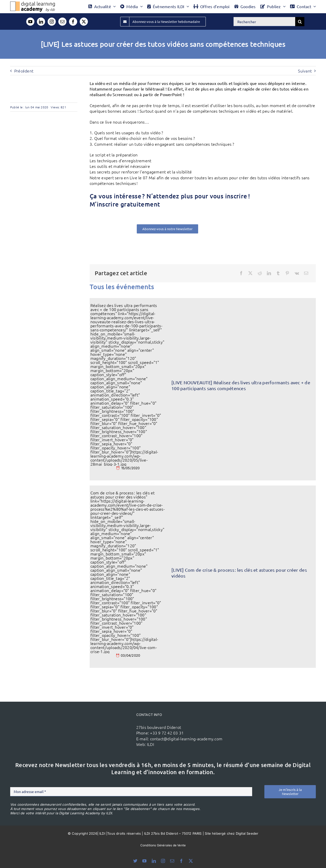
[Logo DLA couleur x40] (33, 4)
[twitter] (84, 22)
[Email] (306, 273)
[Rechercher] (264, 22)
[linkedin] (41, 22)
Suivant (305, 71)
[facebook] (73, 22)
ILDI (151, 744)
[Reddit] (260, 273)
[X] (250, 273)
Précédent (24, 71)
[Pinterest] (287, 273)
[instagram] (52, 22)
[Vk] (297, 273)
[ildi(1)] (109, 722)
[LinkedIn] (269, 273)
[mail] (62, 22)
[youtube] (30, 22)
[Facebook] (241, 273)
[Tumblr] (278, 273)
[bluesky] (135, 861)
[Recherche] (300, 22)
